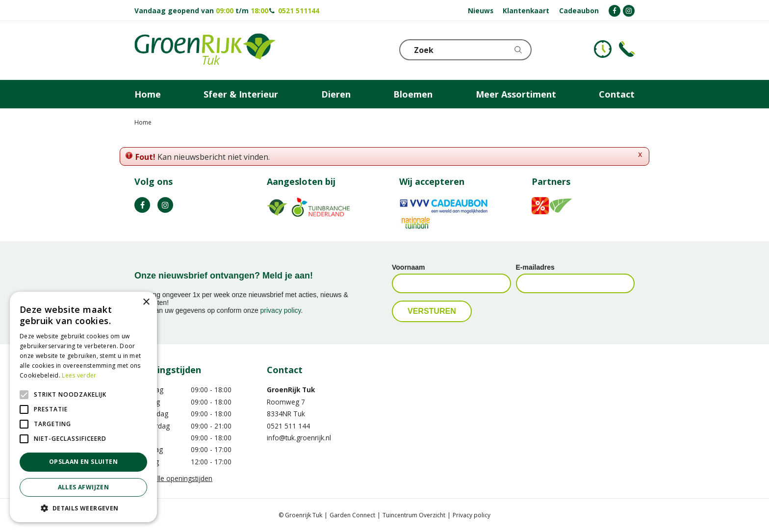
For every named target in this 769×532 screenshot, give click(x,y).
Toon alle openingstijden (173, 478)
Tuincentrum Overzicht (414, 515)
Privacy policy (472, 515)
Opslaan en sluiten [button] (83, 462)
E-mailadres (535, 267)
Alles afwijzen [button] (84, 487)
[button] (83, 508)
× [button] (146, 302)
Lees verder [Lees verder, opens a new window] (79, 375)
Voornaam (408, 267)
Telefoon (627, 49)
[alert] (83, 407)
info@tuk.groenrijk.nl (299, 438)
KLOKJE (603, 49)
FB (142, 205)
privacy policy (281, 310)
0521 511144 (299, 11)
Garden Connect (352, 515)
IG (165, 205)
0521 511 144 (288, 426)
